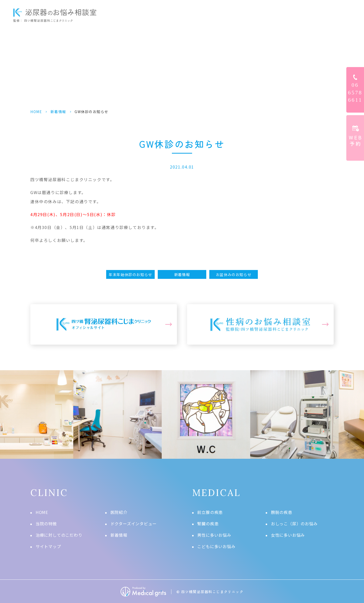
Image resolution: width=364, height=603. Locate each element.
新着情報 (58, 112)
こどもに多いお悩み (216, 546)
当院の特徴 (46, 524)
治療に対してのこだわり (59, 535)
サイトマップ (48, 546)
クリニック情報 (315, 15)
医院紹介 (119, 512)
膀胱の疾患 (282, 512)
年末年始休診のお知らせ (130, 274)
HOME (146, 15)
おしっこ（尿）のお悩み (294, 524)
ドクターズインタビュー (264, 15)
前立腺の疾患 (210, 512)
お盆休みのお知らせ (234, 274)
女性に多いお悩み (288, 535)
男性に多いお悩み (214, 535)
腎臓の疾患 (208, 524)
